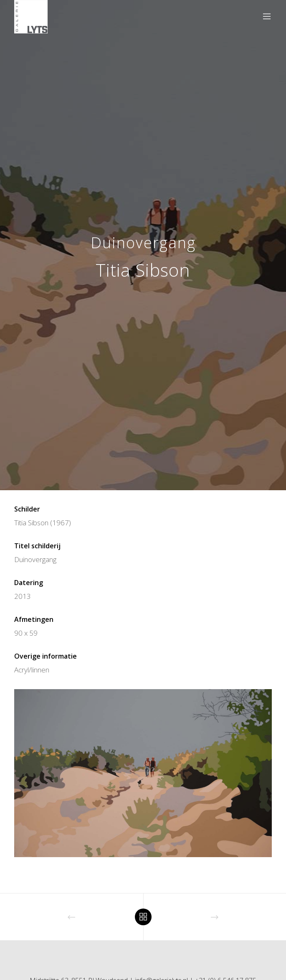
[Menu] (264, 17)
